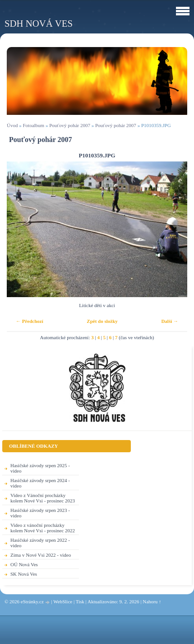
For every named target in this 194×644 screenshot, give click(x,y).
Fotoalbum (33, 125)
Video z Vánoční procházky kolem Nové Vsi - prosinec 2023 (43, 498)
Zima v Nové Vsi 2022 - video (41, 555)
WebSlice (63, 601)
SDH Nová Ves (39, 23)
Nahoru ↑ (152, 601)
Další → (170, 321)
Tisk (80, 601)
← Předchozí (30, 321)
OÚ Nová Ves (24, 564)
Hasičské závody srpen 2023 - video (40, 513)
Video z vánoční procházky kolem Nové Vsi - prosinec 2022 (43, 528)
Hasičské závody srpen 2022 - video (40, 543)
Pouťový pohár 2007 (70, 125)
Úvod (12, 125)
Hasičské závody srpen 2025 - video (40, 468)
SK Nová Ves (24, 574)
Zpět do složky (102, 321)
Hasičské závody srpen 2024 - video (40, 483)
